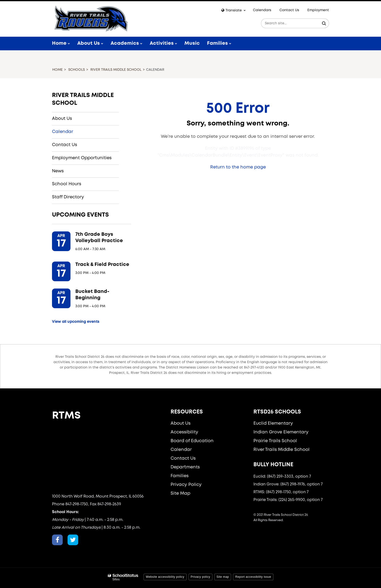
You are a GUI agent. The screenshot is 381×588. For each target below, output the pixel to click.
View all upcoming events (76, 322)
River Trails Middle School (116, 70)
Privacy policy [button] (200, 577)
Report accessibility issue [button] (253, 577)
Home (57, 70)
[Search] (324, 23)
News (58, 171)
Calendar (63, 132)
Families (180, 476)
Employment (318, 10)
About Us (62, 119)
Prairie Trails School (275, 441)
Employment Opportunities (82, 158)
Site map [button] (223, 577)
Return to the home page (238, 167)
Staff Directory (68, 197)
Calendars (262, 10)
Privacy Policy (186, 485)
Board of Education (192, 441)
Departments (185, 467)
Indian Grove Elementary (281, 432)
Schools (77, 70)
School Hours (67, 184)
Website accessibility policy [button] (165, 577)
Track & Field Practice (102, 265)
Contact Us (289, 10)
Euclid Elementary (273, 423)
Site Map (180, 493)
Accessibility (184, 432)
